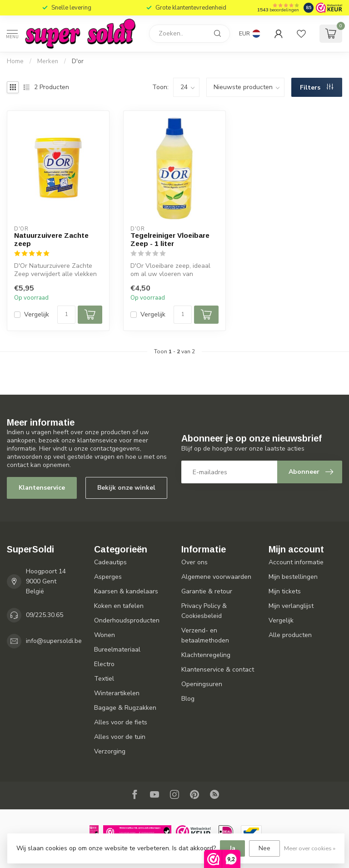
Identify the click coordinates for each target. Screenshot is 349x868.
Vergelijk (37, 314)
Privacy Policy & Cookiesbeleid (204, 611)
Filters (317, 88)
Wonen (105, 635)
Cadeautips (110, 562)
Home (15, 61)
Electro (104, 664)
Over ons (194, 562)
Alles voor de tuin (120, 737)
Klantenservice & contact (218, 670)
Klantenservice (42, 488)
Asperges (108, 577)
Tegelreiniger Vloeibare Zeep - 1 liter (170, 239)
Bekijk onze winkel (126, 488)
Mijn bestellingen (293, 577)
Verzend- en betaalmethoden (205, 635)
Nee (264, 848)
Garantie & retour (207, 591)
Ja (232, 848)
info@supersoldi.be (54, 641)
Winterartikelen (117, 693)
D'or (78, 61)
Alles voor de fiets (121, 722)
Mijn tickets (285, 591)
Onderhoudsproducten (127, 620)
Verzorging (110, 751)
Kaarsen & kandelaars (126, 591)
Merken (48, 61)
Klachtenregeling (206, 655)
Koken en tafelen (119, 606)
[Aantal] (66, 315)
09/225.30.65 (45, 615)
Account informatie (296, 562)
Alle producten (290, 635)
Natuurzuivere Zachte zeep (51, 239)
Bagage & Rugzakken (125, 708)
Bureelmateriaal (117, 650)
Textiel (104, 679)
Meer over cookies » (310, 848)
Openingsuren (202, 684)
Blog (188, 699)
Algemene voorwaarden (216, 577)
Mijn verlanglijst (291, 606)
